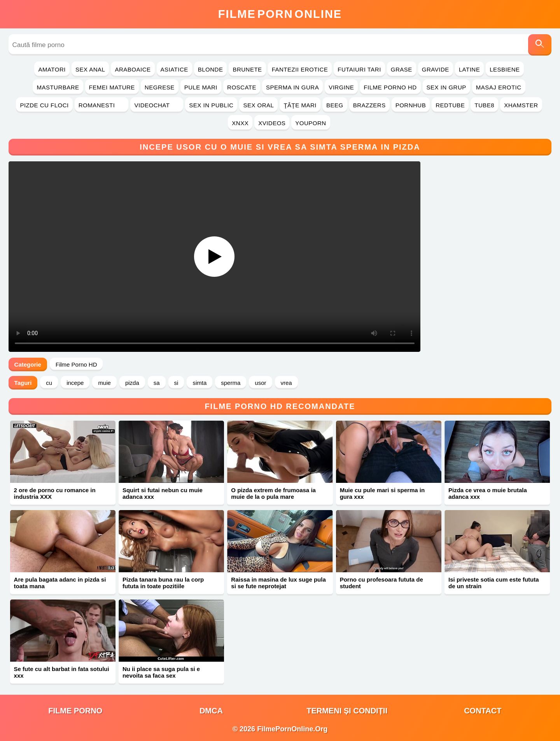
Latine (469, 69)
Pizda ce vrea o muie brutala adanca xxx (488, 493)
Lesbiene (505, 69)
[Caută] (540, 45)
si (176, 383)
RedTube (450, 105)
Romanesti (102, 105)
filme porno (75, 711)
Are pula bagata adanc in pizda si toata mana (60, 583)
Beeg (335, 105)
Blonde (211, 69)
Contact (483, 711)
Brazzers (369, 105)
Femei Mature (112, 87)
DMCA (211, 711)
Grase (402, 69)
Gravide (436, 69)
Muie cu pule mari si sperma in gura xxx (382, 493)
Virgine (341, 87)
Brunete (247, 69)
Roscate (242, 87)
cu (49, 383)
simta (199, 383)
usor (260, 383)
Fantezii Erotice (300, 69)
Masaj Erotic (499, 87)
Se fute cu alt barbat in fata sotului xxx (62, 672)
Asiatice (174, 69)
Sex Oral (258, 105)
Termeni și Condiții (347, 711)
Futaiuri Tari (359, 69)
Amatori (52, 69)
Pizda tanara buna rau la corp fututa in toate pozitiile (163, 583)
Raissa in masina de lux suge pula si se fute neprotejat (278, 583)
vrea (286, 383)
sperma (231, 383)
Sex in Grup (446, 87)
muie (104, 383)
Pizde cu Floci (44, 105)
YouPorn (311, 123)
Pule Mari (201, 87)
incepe (75, 383)
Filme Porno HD (390, 87)
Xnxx (240, 123)
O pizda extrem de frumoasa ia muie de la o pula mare (273, 493)
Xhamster (521, 105)
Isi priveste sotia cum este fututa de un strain (494, 583)
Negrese (160, 87)
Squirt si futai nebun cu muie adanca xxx (163, 493)
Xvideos (272, 123)
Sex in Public (211, 105)
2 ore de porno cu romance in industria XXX (55, 493)
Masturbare (58, 87)
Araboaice (133, 69)
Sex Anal (90, 69)
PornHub (411, 105)
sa (157, 383)
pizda (132, 383)
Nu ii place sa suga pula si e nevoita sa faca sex (161, 672)
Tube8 (484, 105)
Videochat (157, 105)
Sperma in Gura (292, 87)
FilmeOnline (280, 14)
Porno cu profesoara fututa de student (381, 583)
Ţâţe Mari (300, 105)
